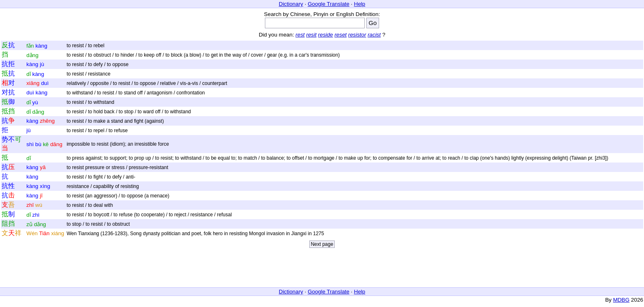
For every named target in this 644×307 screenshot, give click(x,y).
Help (360, 4)
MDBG (621, 300)
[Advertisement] (322, 270)
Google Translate (329, 4)
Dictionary (291, 4)
